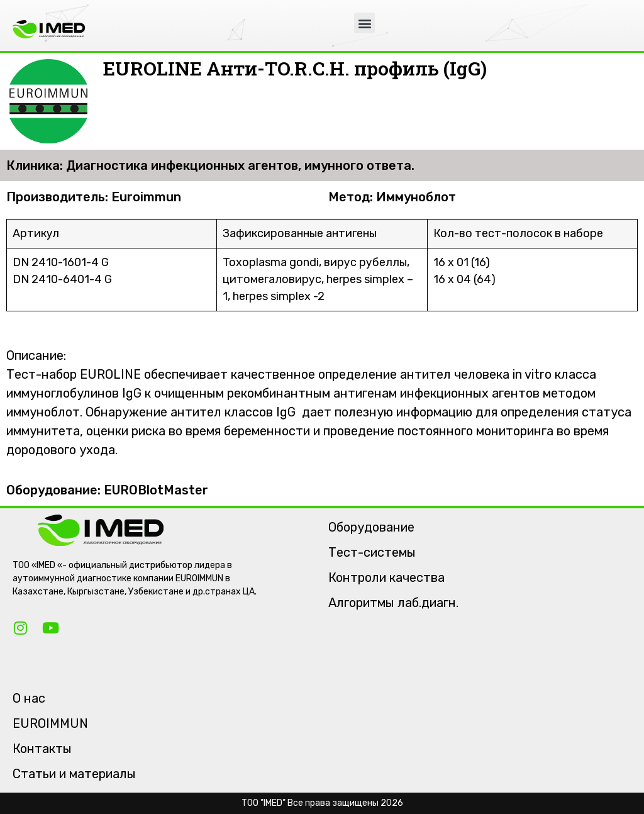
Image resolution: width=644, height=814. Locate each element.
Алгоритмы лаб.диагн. (393, 603)
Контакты (42, 749)
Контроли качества (386, 577)
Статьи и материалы (74, 774)
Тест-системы (372, 552)
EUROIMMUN (50, 723)
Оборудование (371, 527)
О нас (29, 698)
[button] (364, 23)
